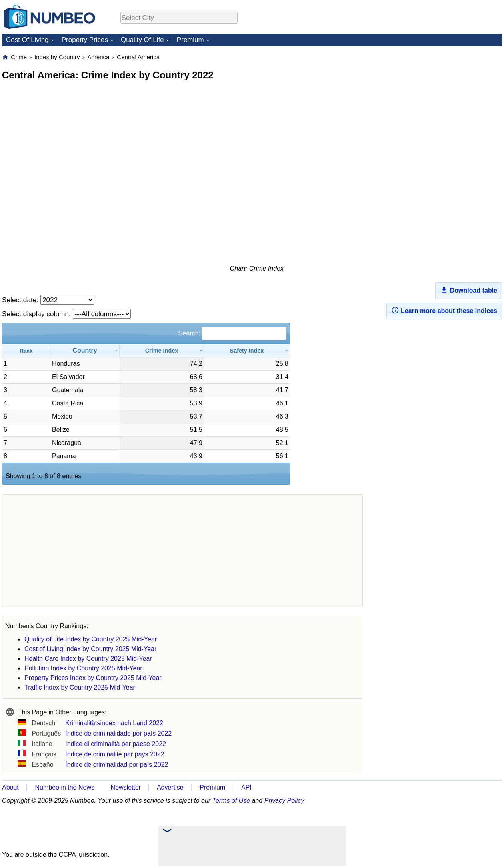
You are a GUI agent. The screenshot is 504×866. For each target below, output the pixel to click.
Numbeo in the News (65, 787)
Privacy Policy (284, 801)
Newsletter (126, 787)
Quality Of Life (142, 40)
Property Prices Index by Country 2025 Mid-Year (93, 678)
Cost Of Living (27, 40)
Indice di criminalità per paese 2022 (116, 744)
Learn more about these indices (444, 310)
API (246, 787)
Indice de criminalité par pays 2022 (115, 754)
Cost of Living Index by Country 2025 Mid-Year (90, 649)
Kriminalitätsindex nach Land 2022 (114, 723)
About (10, 787)
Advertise (170, 787)
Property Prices (85, 40)
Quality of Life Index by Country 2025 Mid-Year (91, 639)
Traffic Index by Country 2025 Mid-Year (80, 687)
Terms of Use (231, 801)
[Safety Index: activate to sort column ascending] (247, 351)
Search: (232, 333)
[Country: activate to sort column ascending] (85, 351)
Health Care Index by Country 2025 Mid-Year (88, 659)
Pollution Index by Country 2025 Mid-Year (83, 668)
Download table (469, 290)
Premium (190, 40)
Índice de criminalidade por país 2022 (118, 733)
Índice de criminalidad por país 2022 (117, 765)
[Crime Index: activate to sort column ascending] (162, 351)
